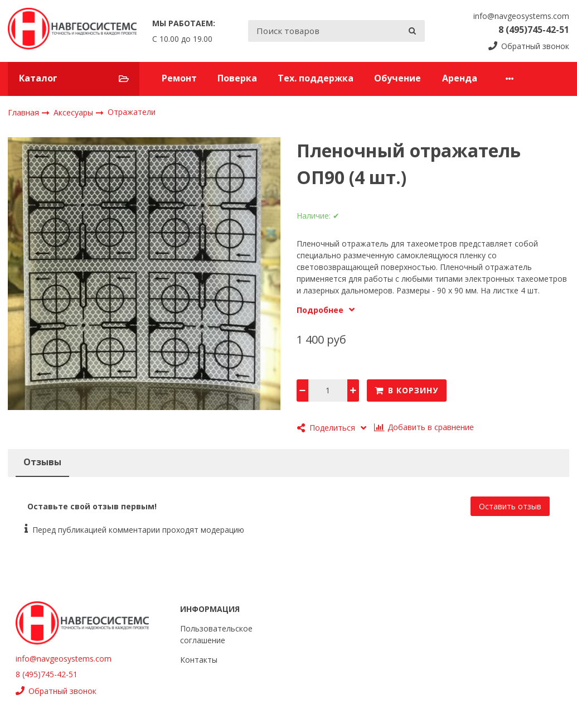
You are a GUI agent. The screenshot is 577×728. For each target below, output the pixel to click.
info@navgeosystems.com (521, 16)
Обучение (397, 78)
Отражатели (132, 112)
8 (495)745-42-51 (534, 30)
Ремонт (179, 78)
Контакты (199, 660)
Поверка (237, 78)
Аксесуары (74, 112)
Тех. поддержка (316, 78)
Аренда (460, 78)
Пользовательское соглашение (216, 634)
